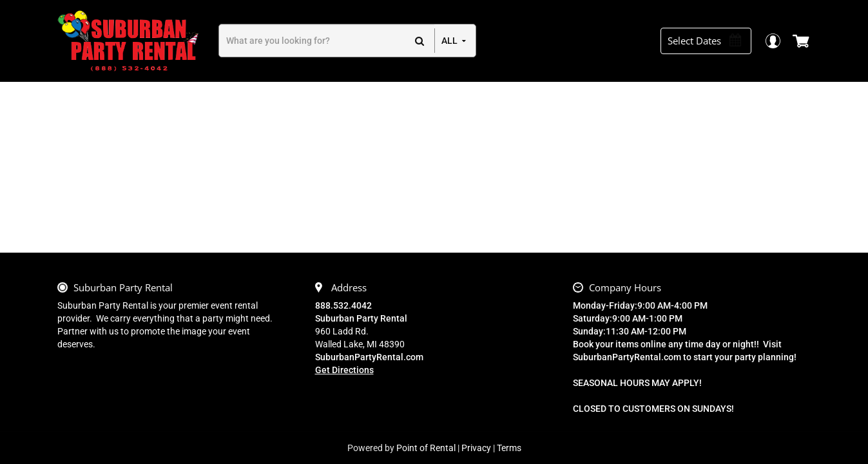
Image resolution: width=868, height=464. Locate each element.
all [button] (449, 41)
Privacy (476, 448)
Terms (509, 448)
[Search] (327, 41)
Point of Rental (426, 448)
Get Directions (344, 370)
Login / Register (779, 41)
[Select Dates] (711, 41)
